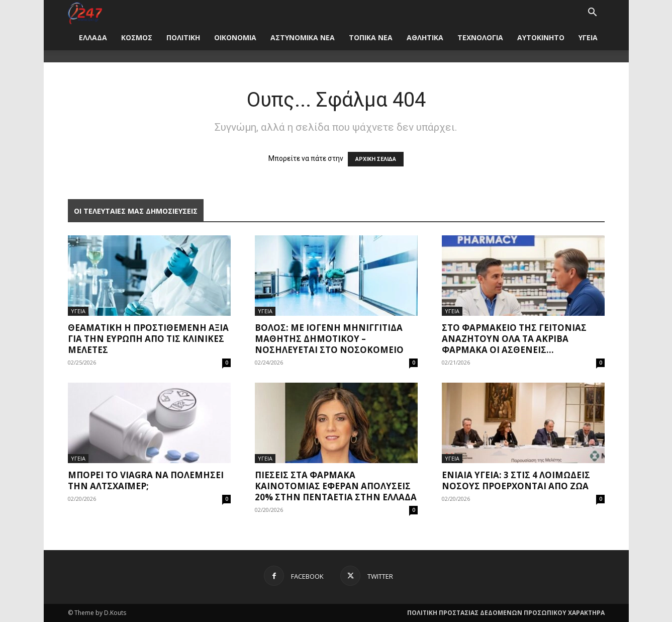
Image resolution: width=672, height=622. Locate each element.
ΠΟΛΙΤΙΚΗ (183, 37)
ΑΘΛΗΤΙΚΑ (425, 37)
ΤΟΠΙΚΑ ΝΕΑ (371, 37)
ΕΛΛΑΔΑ (93, 37)
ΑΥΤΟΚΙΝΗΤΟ (541, 37)
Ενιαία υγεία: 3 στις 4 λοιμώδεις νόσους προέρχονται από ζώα (516, 480)
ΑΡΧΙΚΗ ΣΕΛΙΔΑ (376, 159)
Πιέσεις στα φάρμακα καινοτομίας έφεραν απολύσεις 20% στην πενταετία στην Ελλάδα (336, 486)
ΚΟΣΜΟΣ (137, 37)
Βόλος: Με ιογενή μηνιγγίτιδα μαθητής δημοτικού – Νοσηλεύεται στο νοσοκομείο (329, 339)
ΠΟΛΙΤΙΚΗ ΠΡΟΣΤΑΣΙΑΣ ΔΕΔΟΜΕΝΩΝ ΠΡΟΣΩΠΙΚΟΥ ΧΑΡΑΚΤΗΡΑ (506, 613)
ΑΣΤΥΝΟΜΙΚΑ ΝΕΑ (303, 37)
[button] (593, 13)
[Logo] (85, 12)
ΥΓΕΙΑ (588, 37)
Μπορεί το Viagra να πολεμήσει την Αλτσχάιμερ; (146, 480)
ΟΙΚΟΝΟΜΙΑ (235, 37)
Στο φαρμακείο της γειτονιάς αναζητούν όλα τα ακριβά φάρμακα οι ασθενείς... (514, 339)
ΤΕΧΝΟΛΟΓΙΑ (480, 37)
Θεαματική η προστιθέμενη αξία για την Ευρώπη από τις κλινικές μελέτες (148, 339)
